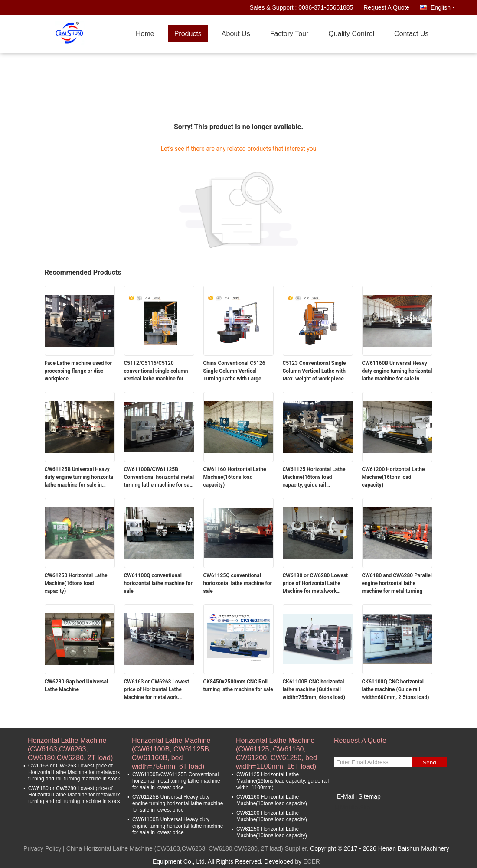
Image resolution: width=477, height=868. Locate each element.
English (443, 7)
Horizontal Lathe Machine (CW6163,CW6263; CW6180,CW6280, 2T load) (70, 745)
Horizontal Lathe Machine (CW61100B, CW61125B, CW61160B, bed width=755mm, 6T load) (171, 745)
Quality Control (351, 34)
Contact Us (411, 34)
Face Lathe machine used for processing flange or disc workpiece (78, 371)
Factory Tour (289, 34)
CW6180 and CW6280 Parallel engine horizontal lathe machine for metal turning (397, 583)
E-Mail (346, 796)
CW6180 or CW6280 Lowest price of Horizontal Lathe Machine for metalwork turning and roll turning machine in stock (315, 584)
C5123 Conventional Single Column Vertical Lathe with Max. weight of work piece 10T (314, 371)
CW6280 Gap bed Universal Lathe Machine (77, 686)
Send (429, 762)
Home (145, 34)
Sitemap (369, 796)
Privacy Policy (42, 848)
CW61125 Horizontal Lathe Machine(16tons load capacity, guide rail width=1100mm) (314, 478)
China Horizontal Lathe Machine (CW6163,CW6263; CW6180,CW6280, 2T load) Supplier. (188, 848)
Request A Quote (386, 7)
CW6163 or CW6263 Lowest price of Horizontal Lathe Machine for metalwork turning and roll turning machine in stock (157, 690)
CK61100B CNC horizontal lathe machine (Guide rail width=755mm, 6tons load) (314, 689)
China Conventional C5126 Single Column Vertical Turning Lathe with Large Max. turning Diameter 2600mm (234, 371)
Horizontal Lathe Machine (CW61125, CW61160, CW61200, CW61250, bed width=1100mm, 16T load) (276, 745)
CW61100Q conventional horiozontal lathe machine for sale (158, 583)
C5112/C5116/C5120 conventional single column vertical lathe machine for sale (156, 371)
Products (188, 34)
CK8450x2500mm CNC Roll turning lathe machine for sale (238, 686)
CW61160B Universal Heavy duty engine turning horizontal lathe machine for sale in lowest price (397, 371)
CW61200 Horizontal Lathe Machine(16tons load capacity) (394, 477)
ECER (312, 861)
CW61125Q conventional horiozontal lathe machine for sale (238, 583)
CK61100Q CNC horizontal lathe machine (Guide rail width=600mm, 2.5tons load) (396, 689)
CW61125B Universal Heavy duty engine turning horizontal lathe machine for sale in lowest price (80, 478)
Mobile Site (352, 807)
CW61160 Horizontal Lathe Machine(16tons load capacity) (235, 477)
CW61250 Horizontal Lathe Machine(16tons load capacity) (76, 583)
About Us (236, 34)
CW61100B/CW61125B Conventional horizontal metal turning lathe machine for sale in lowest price (159, 478)
